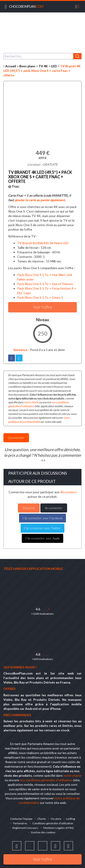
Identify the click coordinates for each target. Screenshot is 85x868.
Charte (42, 819)
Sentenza (18, 350)
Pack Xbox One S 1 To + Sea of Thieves (45, 284)
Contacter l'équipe (21, 819)
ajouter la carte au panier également (40, 200)
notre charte (31, 402)
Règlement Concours (25, 828)
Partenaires (20, 823)
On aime (56, 819)
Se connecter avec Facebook (42, 518)
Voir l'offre (43, 859)
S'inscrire (29, 508)
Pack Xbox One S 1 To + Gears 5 (40, 297)
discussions (68, 492)
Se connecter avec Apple (42, 538)
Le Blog (71, 819)
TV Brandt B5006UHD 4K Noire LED (43, 243)
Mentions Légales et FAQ (58, 828)
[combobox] (42, 56)
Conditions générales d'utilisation (53, 823)
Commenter (16, 438)
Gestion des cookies (43, 832)
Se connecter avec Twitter (42, 528)
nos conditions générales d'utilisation (46, 780)
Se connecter (54, 508)
